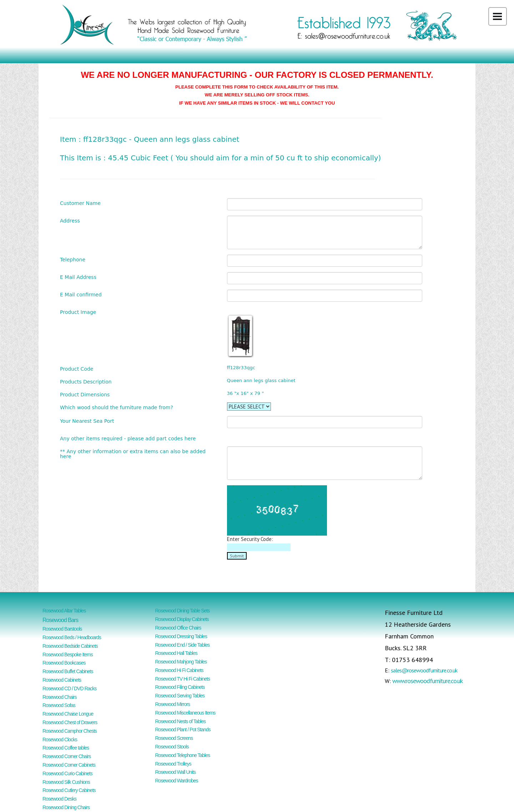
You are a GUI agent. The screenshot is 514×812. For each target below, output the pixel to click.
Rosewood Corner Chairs (67, 756)
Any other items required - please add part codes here (128, 438)
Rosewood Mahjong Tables (181, 662)
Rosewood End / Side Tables (183, 645)
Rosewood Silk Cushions (66, 782)
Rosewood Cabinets (62, 680)
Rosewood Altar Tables (64, 611)
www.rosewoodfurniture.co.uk (427, 681)
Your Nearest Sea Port (87, 421)
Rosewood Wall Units (176, 772)
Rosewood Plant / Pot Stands (183, 730)
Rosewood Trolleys (173, 764)
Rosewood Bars (60, 620)
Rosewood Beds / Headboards (72, 637)
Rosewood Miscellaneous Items (185, 713)
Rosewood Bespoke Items (68, 655)
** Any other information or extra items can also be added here (133, 454)
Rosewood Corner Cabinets (69, 765)
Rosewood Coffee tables (66, 748)
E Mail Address (78, 277)
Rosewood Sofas (59, 705)
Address (70, 220)
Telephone (73, 259)
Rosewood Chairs (60, 697)
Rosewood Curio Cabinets (67, 773)
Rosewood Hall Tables (176, 653)
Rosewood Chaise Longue (68, 714)
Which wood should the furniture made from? (117, 407)
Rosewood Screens (174, 738)
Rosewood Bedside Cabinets (70, 646)
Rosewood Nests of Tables (181, 721)
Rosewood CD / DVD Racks (69, 688)
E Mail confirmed (81, 294)
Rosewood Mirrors (173, 704)
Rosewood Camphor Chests (70, 731)
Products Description (86, 382)
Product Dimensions (85, 394)
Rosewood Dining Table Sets (183, 611)
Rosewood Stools (172, 747)
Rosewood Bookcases (64, 663)
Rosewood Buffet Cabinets (68, 671)
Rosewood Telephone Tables (183, 755)
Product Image (78, 312)
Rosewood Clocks (60, 740)
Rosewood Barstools (62, 629)
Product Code (77, 369)
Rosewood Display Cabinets (182, 619)
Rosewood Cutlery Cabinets (69, 790)
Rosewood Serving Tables (180, 696)
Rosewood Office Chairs (178, 628)
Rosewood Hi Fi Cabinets (179, 670)
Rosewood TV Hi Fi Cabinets (183, 679)
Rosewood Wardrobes (177, 781)
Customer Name (80, 203)
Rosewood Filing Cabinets (180, 687)
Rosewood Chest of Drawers (70, 722)
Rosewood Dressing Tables (181, 636)
